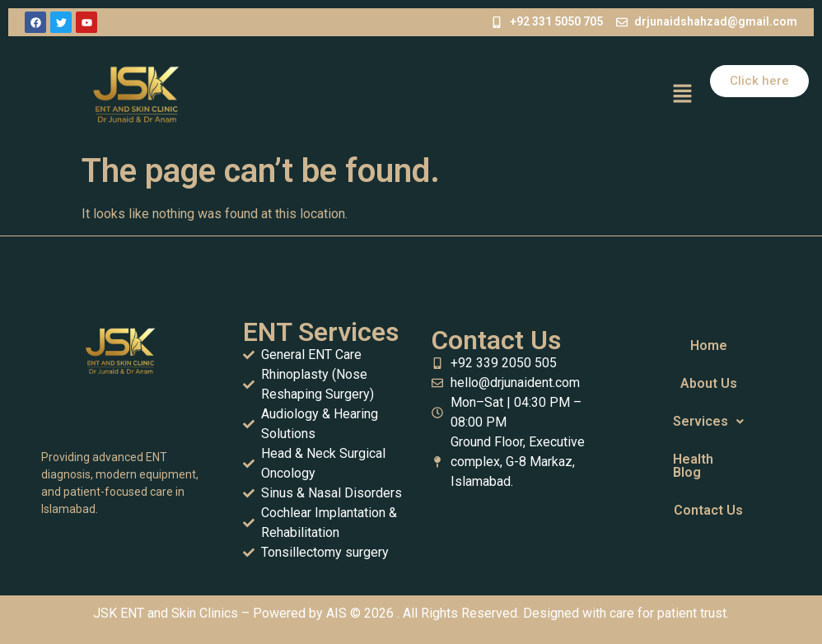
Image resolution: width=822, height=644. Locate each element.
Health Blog (693, 466)
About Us (709, 383)
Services (708, 421)
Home (709, 345)
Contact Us (708, 510)
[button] (682, 95)
